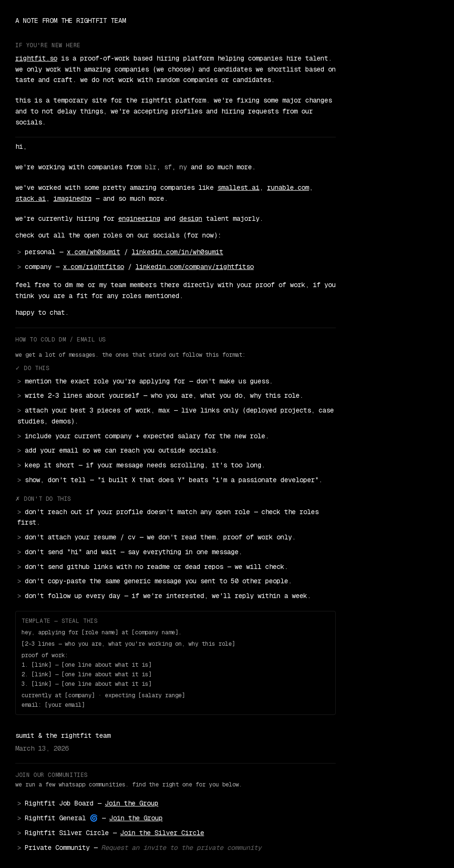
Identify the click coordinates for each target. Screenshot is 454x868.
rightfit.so (36, 58)
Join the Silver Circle (162, 833)
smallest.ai (238, 187)
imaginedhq (72, 198)
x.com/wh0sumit (93, 252)
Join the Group (132, 803)
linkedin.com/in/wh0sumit (177, 252)
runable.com (288, 187)
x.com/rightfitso (93, 267)
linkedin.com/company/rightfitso (195, 267)
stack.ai (31, 198)
